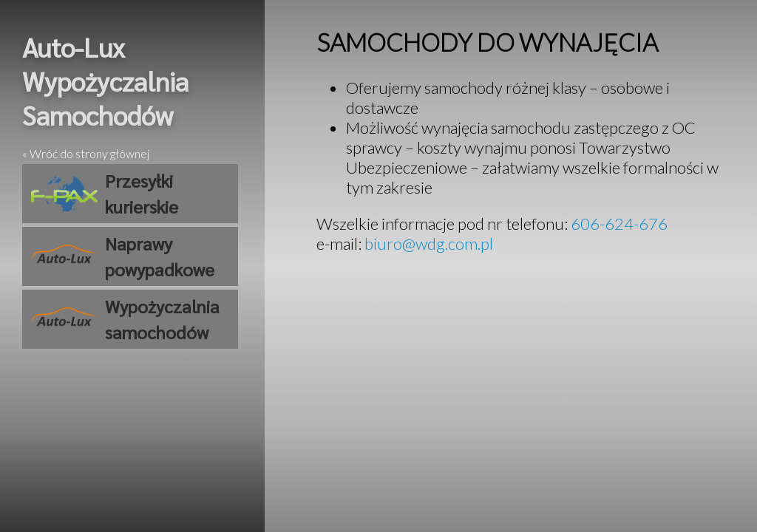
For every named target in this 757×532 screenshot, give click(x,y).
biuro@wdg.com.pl (429, 243)
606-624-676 (619, 224)
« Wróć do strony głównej (86, 153)
